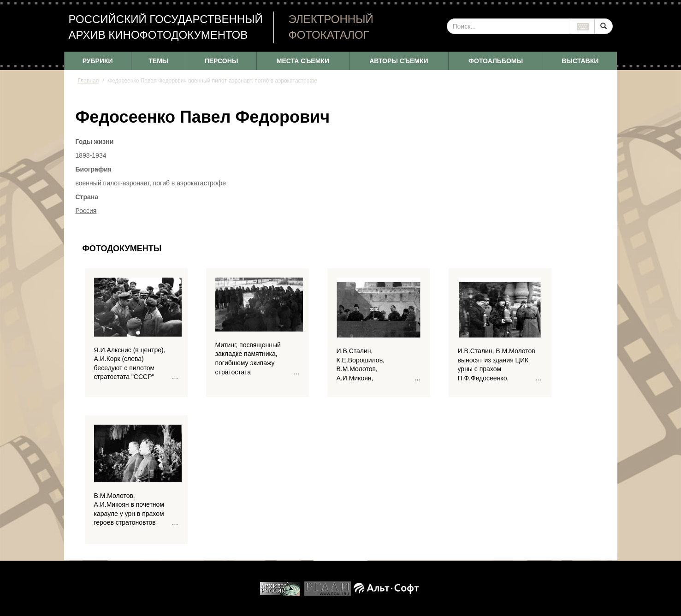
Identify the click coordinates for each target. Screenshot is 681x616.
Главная (89, 81)
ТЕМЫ (158, 61)
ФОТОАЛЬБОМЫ (496, 61)
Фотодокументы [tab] (122, 249)
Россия (86, 211)
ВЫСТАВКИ (580, 61)
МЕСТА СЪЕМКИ (303, 61)
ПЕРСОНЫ (222, 61)
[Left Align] (604, 26)
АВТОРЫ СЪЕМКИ (399, 61)
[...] (509, 26)
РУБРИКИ (98, 61)
